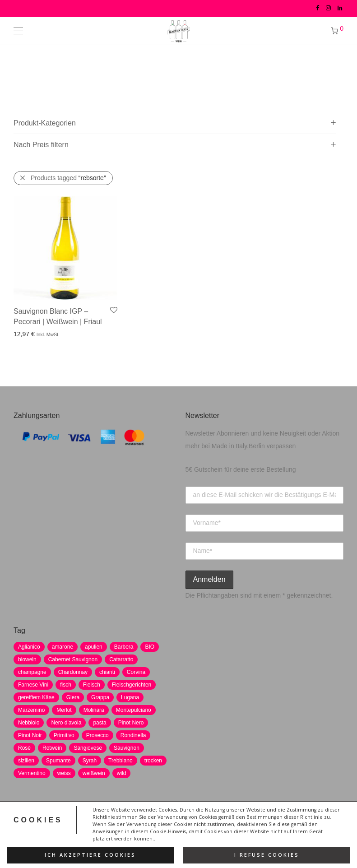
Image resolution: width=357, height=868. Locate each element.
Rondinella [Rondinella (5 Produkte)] (133, 735)
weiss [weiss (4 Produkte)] (64, 773)
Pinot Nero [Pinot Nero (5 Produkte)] (131, 723)
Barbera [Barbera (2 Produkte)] (124, 647)
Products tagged (68, 178)
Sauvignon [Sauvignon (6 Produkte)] (127, 748)
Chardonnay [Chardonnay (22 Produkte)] (73, 672)
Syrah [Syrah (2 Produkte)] (90, 761)
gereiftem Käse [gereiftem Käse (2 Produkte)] (36, 697)
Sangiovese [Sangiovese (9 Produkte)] (88, 748)
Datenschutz (86, 826)
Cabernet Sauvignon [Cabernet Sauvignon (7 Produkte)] (73, 659)
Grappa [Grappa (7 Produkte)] (100, 697)
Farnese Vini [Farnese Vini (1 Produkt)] (33, 685)
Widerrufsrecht (198, 826)
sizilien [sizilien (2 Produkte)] (26, 761)
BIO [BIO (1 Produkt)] (150, 647)
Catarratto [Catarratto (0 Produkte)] (121, 659)
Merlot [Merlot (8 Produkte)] (64, 710)
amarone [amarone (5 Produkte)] (63, 647)
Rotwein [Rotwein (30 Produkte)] (52, 748)
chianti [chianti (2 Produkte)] (107, 672)
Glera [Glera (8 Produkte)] (73, 697)
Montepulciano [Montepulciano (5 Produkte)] (134, 710)
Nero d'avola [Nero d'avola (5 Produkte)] (66, 723)
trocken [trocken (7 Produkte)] (153, 761)
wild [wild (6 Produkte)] (122, 773)
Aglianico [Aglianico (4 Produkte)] (29, 647)
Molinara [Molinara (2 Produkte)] (94, 710)
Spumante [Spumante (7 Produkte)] (58, 761)
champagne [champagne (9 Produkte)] (32, 672)
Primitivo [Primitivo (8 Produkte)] (64, 735)
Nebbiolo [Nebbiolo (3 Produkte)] (29, 723)
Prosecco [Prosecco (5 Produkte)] (97, 735)
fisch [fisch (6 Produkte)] (66, 685)
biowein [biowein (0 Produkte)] (27, 659)
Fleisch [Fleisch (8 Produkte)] (92, 685)
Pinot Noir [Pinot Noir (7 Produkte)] (30, 735)
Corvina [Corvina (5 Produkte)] (136, 672)
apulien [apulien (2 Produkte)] (94, 647)
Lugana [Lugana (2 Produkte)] (130, 697)
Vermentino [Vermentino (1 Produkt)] (32, 773)
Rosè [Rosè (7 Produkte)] (24, 748)
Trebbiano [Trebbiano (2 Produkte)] (121, 761)
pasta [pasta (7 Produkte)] (100, 723)
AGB (161, 826)
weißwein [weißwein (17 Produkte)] (94, 773)
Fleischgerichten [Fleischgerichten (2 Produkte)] (132, 685)
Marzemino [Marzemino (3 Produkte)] (31, 710)
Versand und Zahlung (259, 826)
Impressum (129, 826)
